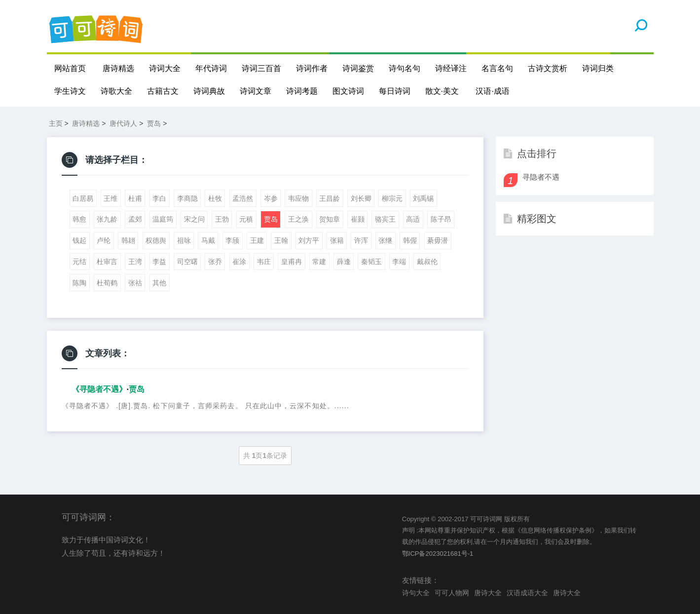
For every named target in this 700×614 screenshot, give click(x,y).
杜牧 (215, 198)
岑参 (271, 198)
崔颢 (358, 219)
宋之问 (194, 219)
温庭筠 (163, 219)
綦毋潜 (438, 240)
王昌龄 (330, 198)
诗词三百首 (261, 68)
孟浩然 (243, 198)
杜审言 (107, 262)
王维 (111, 198)
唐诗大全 (488, 593)
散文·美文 (442, 91)
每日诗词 (395, 91)
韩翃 (128, 240)
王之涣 (298, 219)
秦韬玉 (371, 262)
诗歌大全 (116, 91)
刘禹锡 (423, 198)
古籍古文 (163, 91)
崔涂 (239, 262)
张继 (385, 240)
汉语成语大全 (527, 593)
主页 (56, 123)
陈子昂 (441, 219)
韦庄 (264, 262)
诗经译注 (451, 68)
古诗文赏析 (548, 68)
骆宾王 (385, 219)
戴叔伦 (427, 262)
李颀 (232, 240)
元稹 (246, 219)
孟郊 (135, 219)
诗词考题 (302, 91)
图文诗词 (348, 91)
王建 (257, 240)
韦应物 (298, 198)
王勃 (222, 219)
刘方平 (309, 240)
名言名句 (497, 68)
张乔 (215, 262)
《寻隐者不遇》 (99, 389)
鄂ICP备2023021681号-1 (438, 554)
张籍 (337, 240)
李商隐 (187, 198)
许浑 (361, 240)
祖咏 (184, 240)
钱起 (79, 240)
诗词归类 (598, 68)
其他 (159, 283)
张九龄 (107, 219)
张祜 (135, 283)
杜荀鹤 (107, 283)
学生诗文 (70, 91)
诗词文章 (256, 91)
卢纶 (104, 240)
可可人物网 (452, 593)
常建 (319, 262)
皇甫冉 (292, 262)
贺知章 (330, 219)
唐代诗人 (123, 123)
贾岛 (154, 123)
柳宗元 (392, 198)
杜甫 (135, 198)
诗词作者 (312, 68)
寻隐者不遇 (541, 177)
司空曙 (187, 262)
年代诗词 (211, 68)
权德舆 (156, 240)
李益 (159, 262)
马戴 (208, 240)
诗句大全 (416, 593)
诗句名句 (405, 68)
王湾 (135, 262)
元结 (79, 262)
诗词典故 (209, 91)
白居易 (83, 198)
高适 (413, 219)
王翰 (281, 240)
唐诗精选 (118, 68)
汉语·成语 (492, 91)
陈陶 (79, 283)
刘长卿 (361, 198)
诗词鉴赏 (358, 68)
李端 (399, 262)
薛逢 (344, 262)
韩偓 (410, 240)
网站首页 (70, 68)
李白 (159, 198)
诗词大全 (165, 68)
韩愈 (79, 219)
